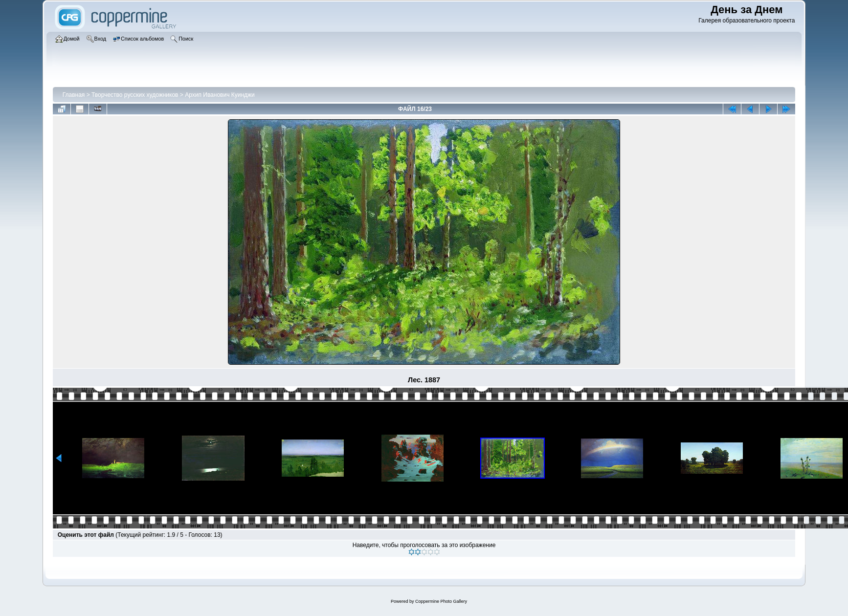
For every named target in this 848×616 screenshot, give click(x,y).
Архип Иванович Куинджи (220, 95)
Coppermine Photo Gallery (441, 601)
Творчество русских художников (135, 95)
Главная (74, 95)
